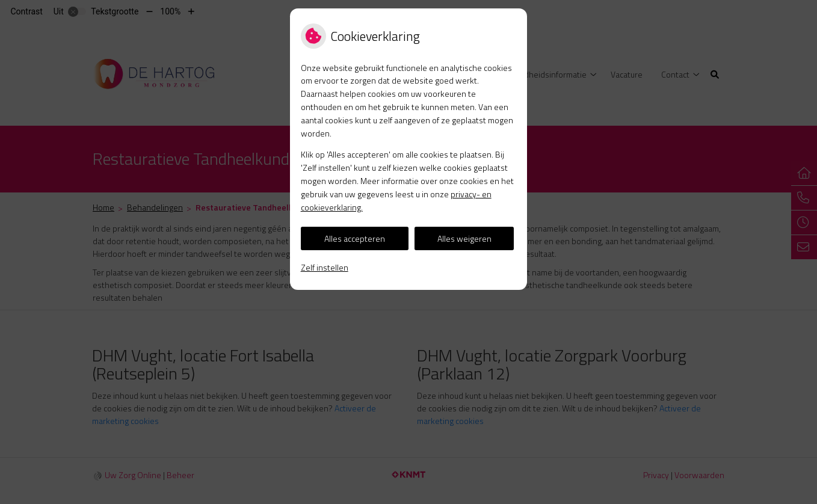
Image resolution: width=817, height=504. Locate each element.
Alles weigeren (464, 238)
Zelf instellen (325, 267)
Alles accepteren (355, 238)
